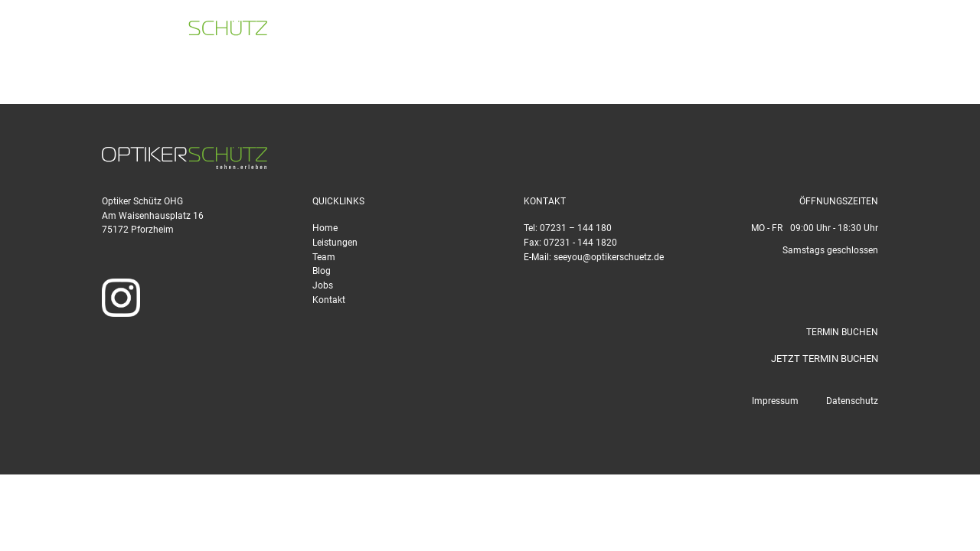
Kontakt (329, 300)
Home (325, 228)
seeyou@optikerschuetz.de (776, 31)
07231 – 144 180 (576, 228)
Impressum (775, 401)
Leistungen (335, 243)
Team (324, 257)
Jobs (323, 285)
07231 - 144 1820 (580, 243)
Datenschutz (852, 401)
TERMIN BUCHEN (915, 31)
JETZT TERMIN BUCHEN (825, 359)
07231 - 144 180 (627, 31)
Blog (322, 271)
